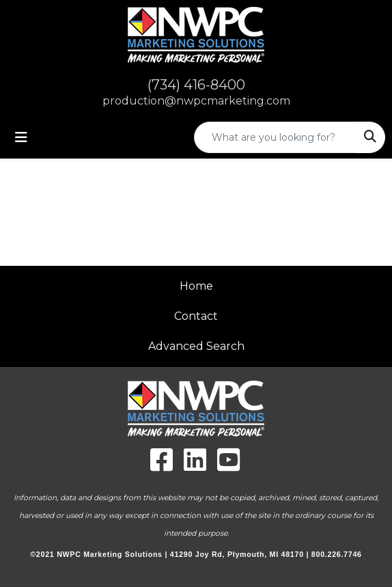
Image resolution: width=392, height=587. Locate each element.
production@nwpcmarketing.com (196, 101)
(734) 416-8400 (196, 85)
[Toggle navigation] (21, 137)
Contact (196, 316)
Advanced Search (196, 346)
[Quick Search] (275, 137)
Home (196, 286)
